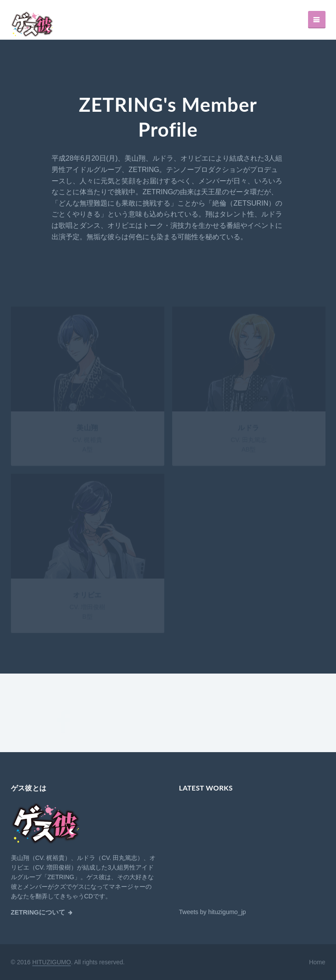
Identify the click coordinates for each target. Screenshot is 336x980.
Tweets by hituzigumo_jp (213, 912)
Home (317, 962)
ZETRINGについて (38, 912)
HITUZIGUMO (52, 962)
